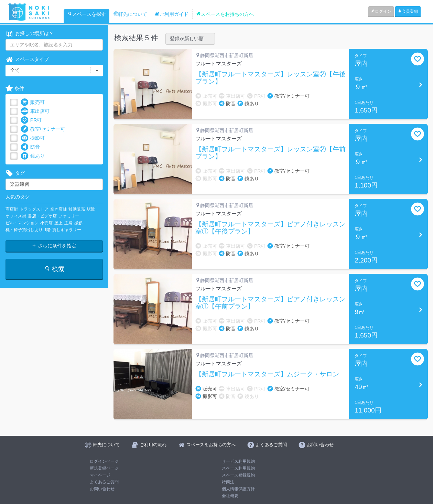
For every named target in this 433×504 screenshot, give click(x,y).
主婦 (68, 223)
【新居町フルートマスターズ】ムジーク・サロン (267, 374)
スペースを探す (87, 14)
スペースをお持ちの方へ (225, 14)
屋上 (58, 223)
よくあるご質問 (104, 482)
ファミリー (69, 216)
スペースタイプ (27, 59)
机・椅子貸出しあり (24, 230)
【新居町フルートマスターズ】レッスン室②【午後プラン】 (270, 78)
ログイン (381, 11)
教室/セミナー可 (43, 129)
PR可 (31, 120)
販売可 (33, 102)
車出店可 (35, 111)
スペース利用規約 (238, 468)
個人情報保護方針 (238, 489)
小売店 (46, 223)
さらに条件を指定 (54, 246)
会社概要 (230, 496)
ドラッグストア (34, 209)
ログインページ (104, 461)
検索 (54, 269)
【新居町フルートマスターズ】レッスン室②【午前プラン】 (270, 153)
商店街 (12, 209)
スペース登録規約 (238, 475)
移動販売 (77, 209)
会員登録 (408, 11)
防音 (30, 147)
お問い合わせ (102, 489)
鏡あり (33, 156)
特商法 (228, 482)
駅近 (91, 209)
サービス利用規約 (238, 461)
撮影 (78, 223)
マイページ (100, 475)
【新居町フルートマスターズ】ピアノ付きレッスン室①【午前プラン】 (270, 303)
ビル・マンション (22, 223)
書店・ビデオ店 (42, 216)
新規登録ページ (104, 468)
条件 (15, 89)
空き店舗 (58, 209)
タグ (15, 173)
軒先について (130, 14)
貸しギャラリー (67, 230)
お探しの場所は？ (30, 34)
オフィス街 (16, 216)
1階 (48, 230)
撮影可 (33, 138)
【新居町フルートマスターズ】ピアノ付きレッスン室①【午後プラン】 (270, 228)
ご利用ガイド (172, 14)
